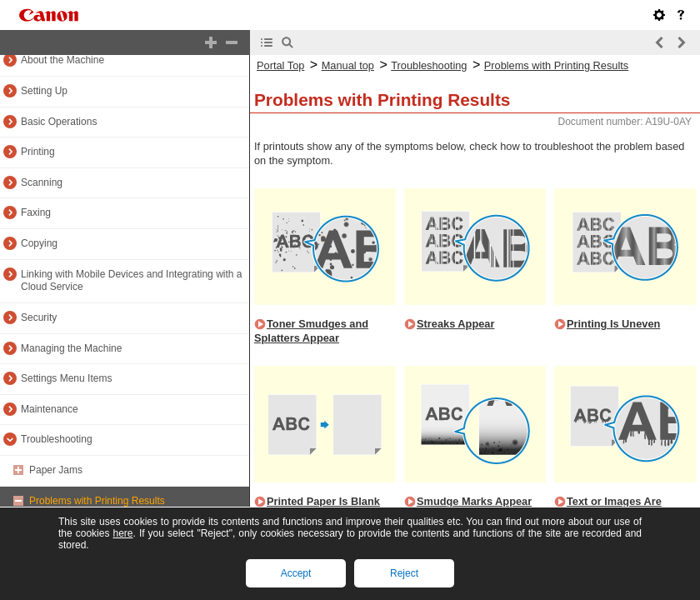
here (122, 533)
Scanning (42, 182)
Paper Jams (56, 470)
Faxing (36, 212)
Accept (296, 573)
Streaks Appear (455, 324)
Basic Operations (59, 122)
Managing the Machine (71, 348)
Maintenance (50, 409)
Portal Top (280, 65)
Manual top (348, 65)
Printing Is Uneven (613, 324)
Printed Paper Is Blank (323, 501)
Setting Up (44, 91)
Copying (39, 243)
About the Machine (62, 60)
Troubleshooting (57, 439)
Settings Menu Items (66, 378)
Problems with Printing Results (97, 501)
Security (39, 317)
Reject (404, 573)
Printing (38, 152)
